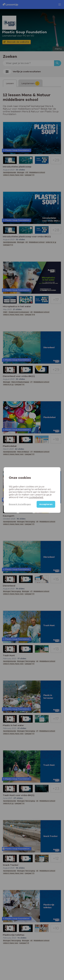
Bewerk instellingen (20, 504)
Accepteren (46, 504)
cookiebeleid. (36, 497)
